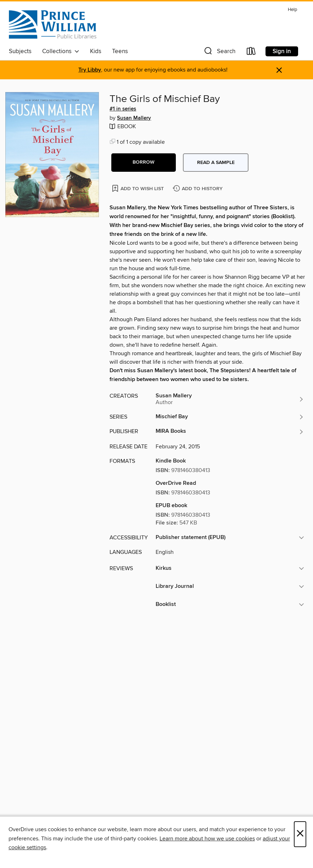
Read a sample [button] (216, 163)
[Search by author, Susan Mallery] (230, 399)
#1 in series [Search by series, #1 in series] (123, 109)
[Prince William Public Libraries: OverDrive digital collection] (53, 24)
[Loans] (251, 53)
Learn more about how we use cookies (207, 839)
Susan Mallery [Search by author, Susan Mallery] (134, 118)
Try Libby (90, 70)
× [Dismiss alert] (279, 70)
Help (292, 10)
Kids (96, 51)
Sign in (282, 51)
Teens (120, 51)
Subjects (20, 51)
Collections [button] (61, 51)
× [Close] (300, 834)
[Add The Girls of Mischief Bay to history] (199, 189)
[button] (219, 53)
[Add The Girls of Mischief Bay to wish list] (138, 188)
